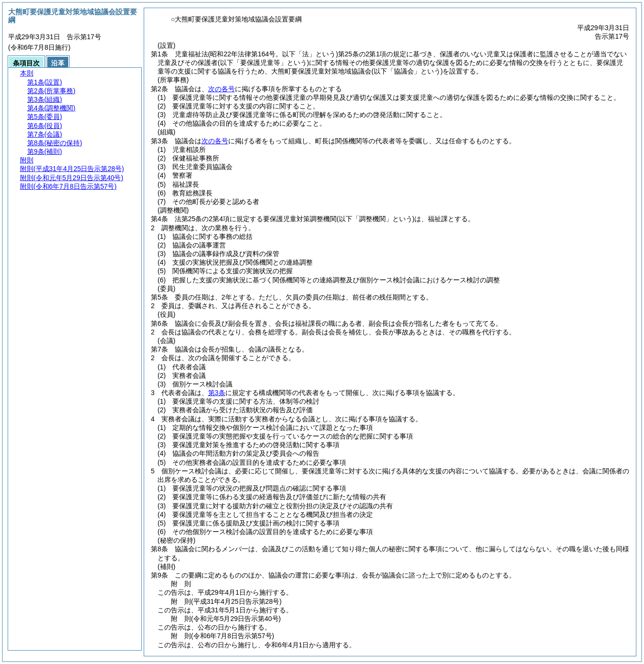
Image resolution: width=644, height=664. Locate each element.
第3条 (217, 393)
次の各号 (222, 89)
